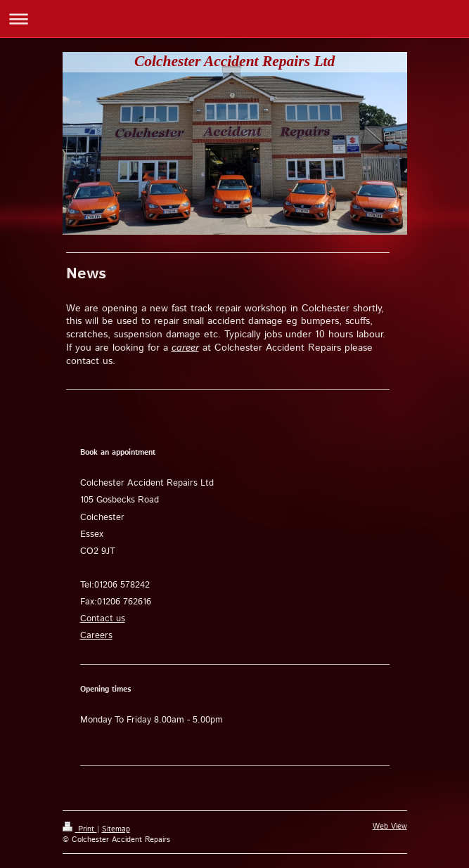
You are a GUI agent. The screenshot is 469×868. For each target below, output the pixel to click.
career (185, 348)
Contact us (103, 619)
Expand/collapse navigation (234, 19)
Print (80, 829)
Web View (390, 827)
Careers (96, 636)
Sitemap (116, 829)
